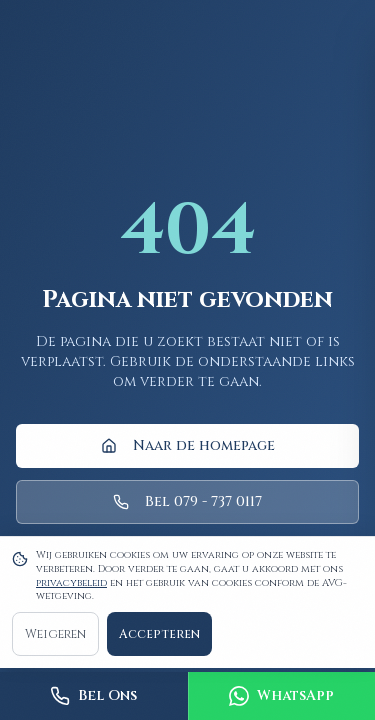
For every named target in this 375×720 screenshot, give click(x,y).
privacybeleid (71, 583)
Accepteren (159, 634)
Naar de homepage (188, 445)
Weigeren (55, 634)
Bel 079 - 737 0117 (187, 501)
